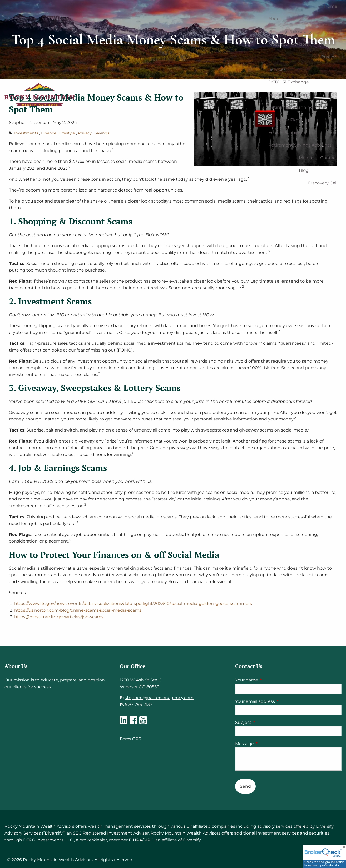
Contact (329, 158)
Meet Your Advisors (288, 44)
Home (331, 6)
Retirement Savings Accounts (300, 145)
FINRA (135, 840)
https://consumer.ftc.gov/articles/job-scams (59, 617)
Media (305, 158)
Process (329, 57)
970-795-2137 (139, 704)
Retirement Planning (291, 107)
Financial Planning (288, 95)
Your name (269, 680)
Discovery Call (323, 183)
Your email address (277, 701)
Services (277, 69)
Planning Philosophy (290, 31)
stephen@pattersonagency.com (159, 698)
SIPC (149, 840)
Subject (265, 722)
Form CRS (130, 739)
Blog (304, 170)
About (275, 19)
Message (266, 744)
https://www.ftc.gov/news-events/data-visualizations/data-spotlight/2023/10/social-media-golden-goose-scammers (134, 603)
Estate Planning (285, 132)
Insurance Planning (289, 120)
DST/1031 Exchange (289, 82)
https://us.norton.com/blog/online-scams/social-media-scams (78, 610)
